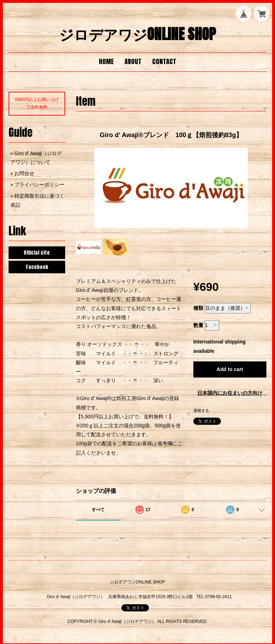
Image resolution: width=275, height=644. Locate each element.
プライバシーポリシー (39, 184)
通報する (201, 410)
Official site (37, 253)
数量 (198, 325)
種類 (198, 308)
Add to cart (230, 369)
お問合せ (24, 173)
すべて (98, 510)
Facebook (37, 267)
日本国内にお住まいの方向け (230, 393)
